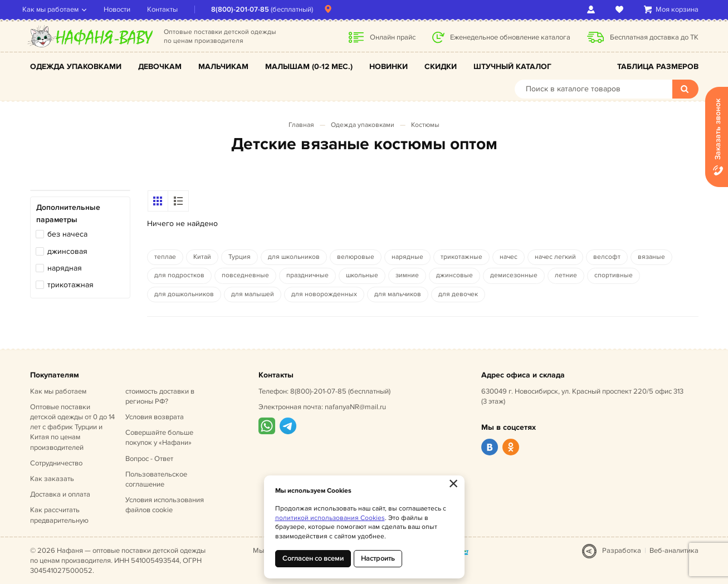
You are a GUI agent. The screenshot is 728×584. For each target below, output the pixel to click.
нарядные (407, 257)
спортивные (614, 275)
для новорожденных (324, 294)
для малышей (253, 294)
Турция (240, 257)
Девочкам (160, 67)
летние (566, 275)
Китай (202, 257)
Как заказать (52, 479)
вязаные (651, 257)
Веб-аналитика (674, 551)
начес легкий (555, 257)
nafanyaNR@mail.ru (355, 407)
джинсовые (455, 275)
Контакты (170, 9)
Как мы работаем (58, 9)
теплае (165, 257)
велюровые (356, 257)
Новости (125, 9)
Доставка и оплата (60, 494)
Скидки (441, 67)
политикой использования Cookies (330, 518)
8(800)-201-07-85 (248, 9)
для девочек (458, 294)
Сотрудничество (56, 463)
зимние (407, 275)
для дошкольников (184, 294)
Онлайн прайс (393, 37)
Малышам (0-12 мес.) (309, 67)
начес (509, 257)
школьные (362, 275)
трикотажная (70, 285)
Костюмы (425, 125)
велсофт (607, 257)
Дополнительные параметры (68, 214)
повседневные (245, 275)
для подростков (179, 275)
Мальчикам (223, 67)
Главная (301, 125)
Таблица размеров (658, 67)
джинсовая (67, 251)
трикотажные (461, 257)
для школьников (294, 257)
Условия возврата (155, 417)
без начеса (67, 234)
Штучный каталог (512, 67)
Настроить (378, 558)
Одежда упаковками (76, 67)
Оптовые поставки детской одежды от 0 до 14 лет (72, 427)
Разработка (622, 551)
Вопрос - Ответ (149, 459)
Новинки (389, 67)
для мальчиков (398, 294)
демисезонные (514, 275)
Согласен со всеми (313, 558)
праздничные (307, 275)
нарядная (65, 268)
